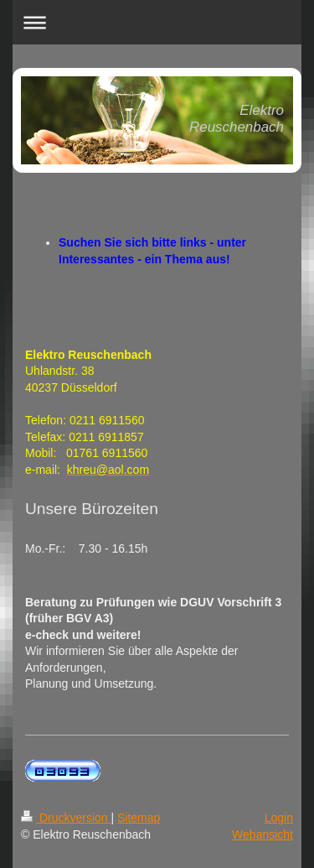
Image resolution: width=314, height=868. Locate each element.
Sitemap (139, 818)
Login (279, 818)
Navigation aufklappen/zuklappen (157, 22)
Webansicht (263, 834)
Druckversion (66, 818)
